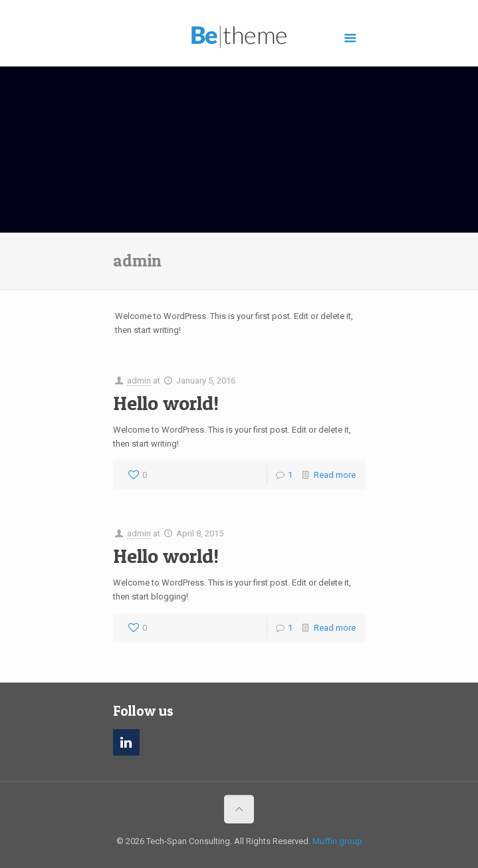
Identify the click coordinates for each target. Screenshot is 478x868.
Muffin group (337, 841)
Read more (335, 475)
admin (139, 380)
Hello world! (166, 403)
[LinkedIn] (126, 742)
